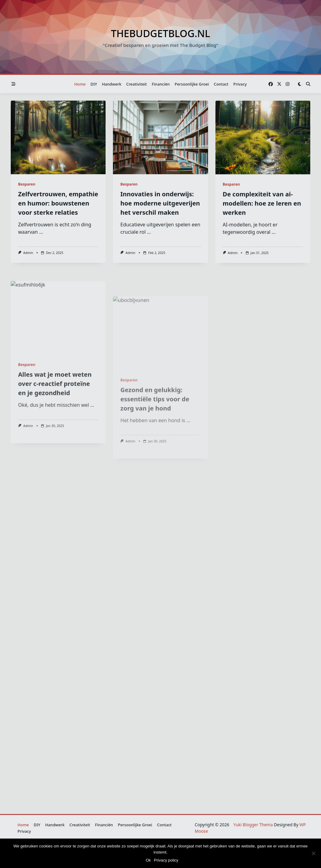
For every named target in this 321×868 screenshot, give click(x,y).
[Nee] (313, 853)
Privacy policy (166, 860)
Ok (148, 860)
